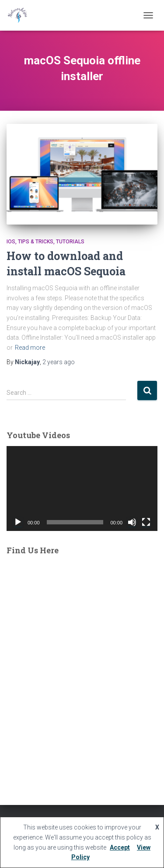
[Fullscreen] (146, 522)
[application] (82, 488)
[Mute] (132, 522)
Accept (120, 847)
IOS (11, 242)
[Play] (18, 522)
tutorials (70, 242)
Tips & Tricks (36, 242)
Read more (30, 348)
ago (59, 362)
